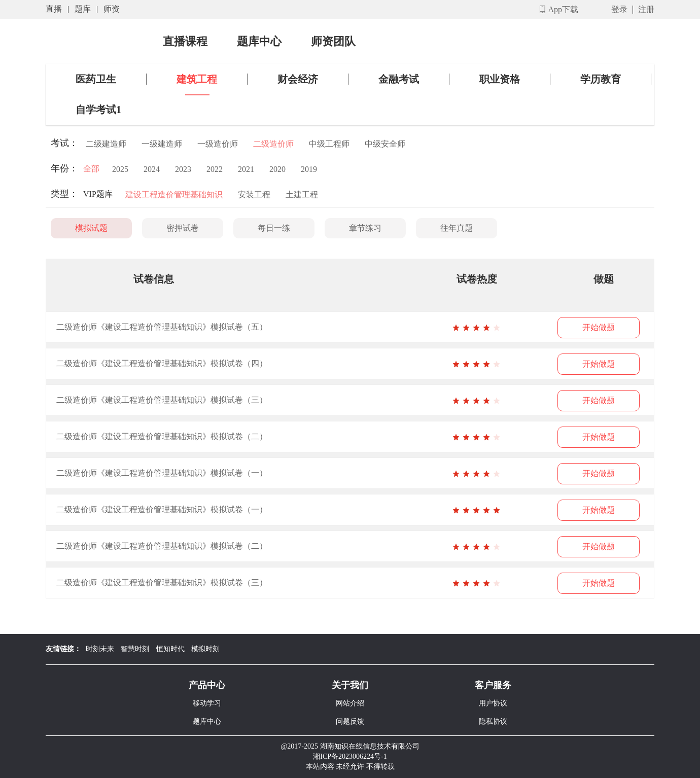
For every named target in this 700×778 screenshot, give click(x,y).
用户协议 (493, 703)
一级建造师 (162, 144)
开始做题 (599, 327)
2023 (183, 169)
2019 (309, 169)
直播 (54, 9)
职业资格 (500, 79)
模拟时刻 (205, 649)
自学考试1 (98, 110)
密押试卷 (183, 228)
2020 (277, 169)
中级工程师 (329, 144)
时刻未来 (100, 649)
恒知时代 (170, 649)
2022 (215, 169)
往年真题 (457, 228)
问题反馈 (350, 721)
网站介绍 (350, 703)
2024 (152, 169)
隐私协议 (493, 721)
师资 (112, 9)
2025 (120, 169)
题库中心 (259, 42)
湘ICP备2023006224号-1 (350, 756)
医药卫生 (96, 79)
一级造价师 (218, 144)
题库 (83, 9)
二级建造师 (106, 144)
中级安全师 (385, 144)
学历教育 (601, 79)
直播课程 (185, 42)
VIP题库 (98, 194)
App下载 (563, 9)
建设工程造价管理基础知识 (174, 194)
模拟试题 (91, 228)
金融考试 (399, 79)
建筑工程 (197, 79)
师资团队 (333, 42)
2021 (246, 169)
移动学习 (207, 703)
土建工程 (302, 194)
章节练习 (365, 228)
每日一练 (274, 228)
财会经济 (298, 79)
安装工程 (254, 194)
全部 (91, 169)
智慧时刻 (135, 649)
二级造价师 (273, 144)
